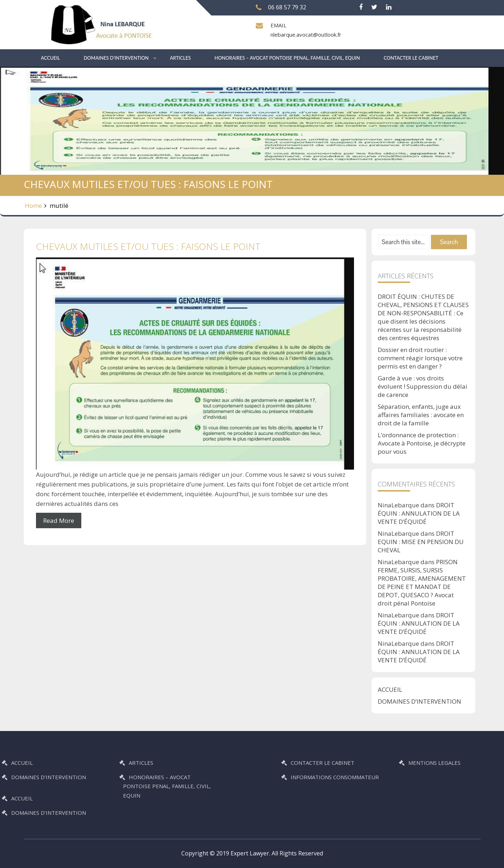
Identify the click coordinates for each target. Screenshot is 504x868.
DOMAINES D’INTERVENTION (116, 58)
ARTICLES (180, 58)
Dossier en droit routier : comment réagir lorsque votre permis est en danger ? (420, 358)
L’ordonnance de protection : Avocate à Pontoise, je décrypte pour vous (422, 443)
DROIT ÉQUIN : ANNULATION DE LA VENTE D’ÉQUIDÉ (419, 513)
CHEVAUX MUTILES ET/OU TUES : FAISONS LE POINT (148, 246)
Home (33, 205)
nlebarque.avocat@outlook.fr (306, 35)
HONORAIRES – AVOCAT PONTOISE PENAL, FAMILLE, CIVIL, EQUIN (287, 58)
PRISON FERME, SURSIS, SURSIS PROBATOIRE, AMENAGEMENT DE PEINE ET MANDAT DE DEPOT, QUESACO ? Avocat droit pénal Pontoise (422, 583)
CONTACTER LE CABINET (411, 58)
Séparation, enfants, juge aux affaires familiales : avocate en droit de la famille (421, 415)
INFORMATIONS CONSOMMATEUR (370, 777)
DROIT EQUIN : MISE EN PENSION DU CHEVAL (421, 542)
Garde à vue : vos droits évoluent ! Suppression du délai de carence (423, 386)
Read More (59, 520)
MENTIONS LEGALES (470, 763)
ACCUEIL (51, 58)
